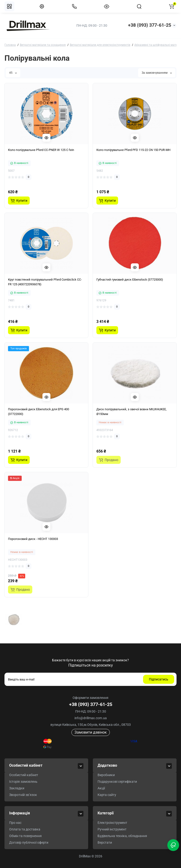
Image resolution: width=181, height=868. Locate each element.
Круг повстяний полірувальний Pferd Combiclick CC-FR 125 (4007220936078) (45, 282)
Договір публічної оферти (29, 842)
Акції (101, 788)
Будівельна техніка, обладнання (122, 836)
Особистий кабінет (24, 775)
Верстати (105, 842)
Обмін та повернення (25, 836)
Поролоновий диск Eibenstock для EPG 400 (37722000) (39, 412)
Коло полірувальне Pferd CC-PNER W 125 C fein (41, 150)
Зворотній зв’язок (23, 795)
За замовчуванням (157, 73)
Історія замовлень (23, 782)
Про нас (15, 823)
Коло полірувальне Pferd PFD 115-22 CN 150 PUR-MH (133, 150)
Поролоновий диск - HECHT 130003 (33, 539)
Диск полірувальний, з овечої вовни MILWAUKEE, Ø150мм (132, 412)
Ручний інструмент (112, 829)
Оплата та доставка (25, 829)
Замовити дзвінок (91, 732)
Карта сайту (107, 795)
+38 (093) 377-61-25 (150, 25)
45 (13, 73)
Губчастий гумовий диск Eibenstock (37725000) (130, 280)
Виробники (106, 775)
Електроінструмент (112, 823)
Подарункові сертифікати (117, 782)
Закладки (17, 788)
